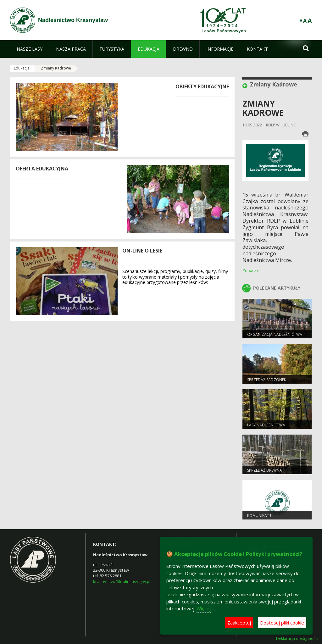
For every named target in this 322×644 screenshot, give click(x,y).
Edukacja (22, 68)
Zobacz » (251, 271)
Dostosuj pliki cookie (282, 623)
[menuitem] (30, 49)
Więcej (204, 608)
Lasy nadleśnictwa (266, 425)
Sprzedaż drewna (265, 470)
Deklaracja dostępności (297, 639)
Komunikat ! (259, 516)
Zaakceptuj (239, 623)
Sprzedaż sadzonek (267, 380)
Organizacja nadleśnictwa (275, 334)
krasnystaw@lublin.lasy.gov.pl (122, 581)
